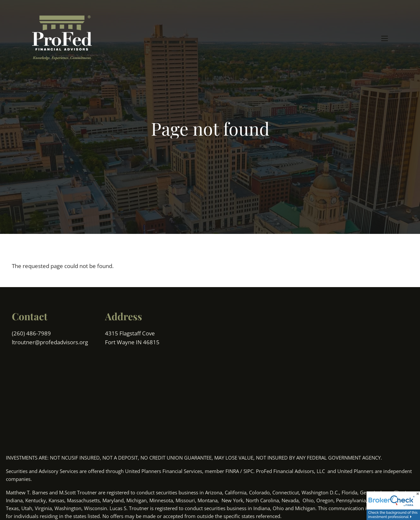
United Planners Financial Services (164, 471)
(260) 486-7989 (32, 333)
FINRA (232, 471)
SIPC (248, 471)
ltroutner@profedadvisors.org (50, 342)
